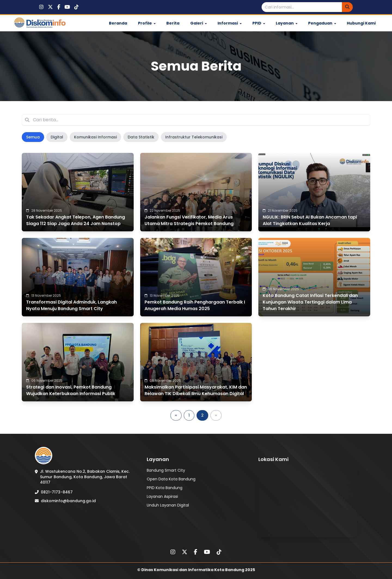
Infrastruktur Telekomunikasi (194, 137)
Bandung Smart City (166, 470)
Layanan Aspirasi (162, 496)
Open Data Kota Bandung (171, 479)
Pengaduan (322, 23)
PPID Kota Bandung (165, 488)
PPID (259, 23)
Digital (57, 137)
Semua (33, 137)
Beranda (118, 23)
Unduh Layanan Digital (168, 505)
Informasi (229, 23)
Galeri (198, 23)
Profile (147, 23)
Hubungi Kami (361, 23)
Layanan (287, 23)
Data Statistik (141, 137)
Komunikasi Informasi (95, 137)
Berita (173, 23)
